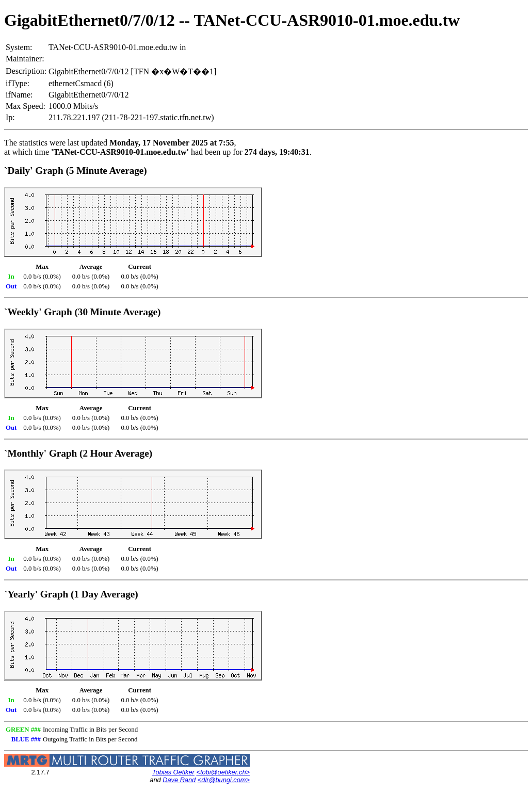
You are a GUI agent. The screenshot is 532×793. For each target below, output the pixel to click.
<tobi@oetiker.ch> (223, 772)
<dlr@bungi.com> (224, 780)
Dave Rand (179, 780)
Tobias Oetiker (173, 772)
